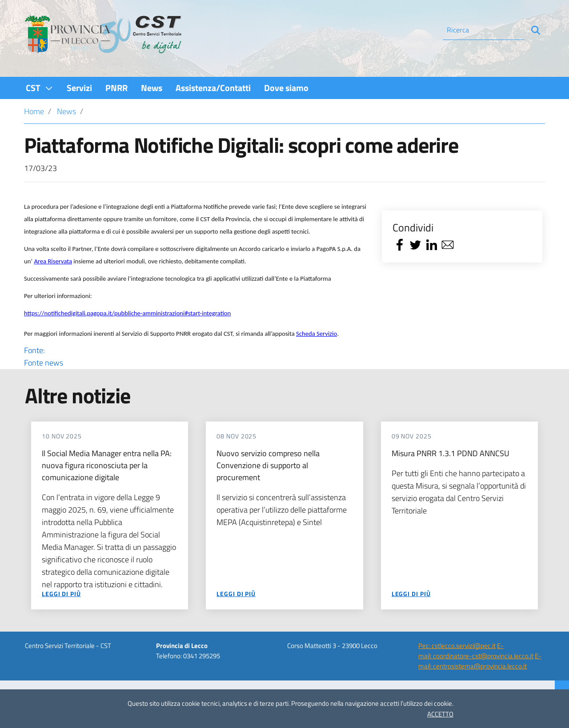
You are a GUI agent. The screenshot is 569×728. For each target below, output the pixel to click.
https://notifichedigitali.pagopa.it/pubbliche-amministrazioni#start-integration (127, 313)
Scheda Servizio (317, 334)
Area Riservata (53, 261)
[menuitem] (40, 88)
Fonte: (197, 357)
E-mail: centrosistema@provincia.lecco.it (480, 661)
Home (34, 111)
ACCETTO (440, 714)
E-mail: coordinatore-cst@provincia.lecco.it (476, 651)
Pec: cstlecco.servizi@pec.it (457, 646)
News (66, 111)
